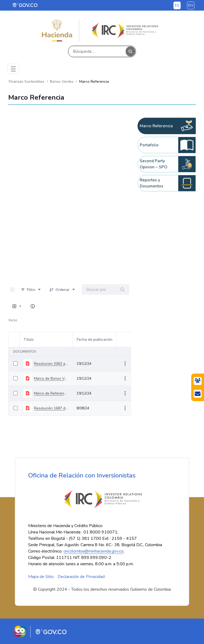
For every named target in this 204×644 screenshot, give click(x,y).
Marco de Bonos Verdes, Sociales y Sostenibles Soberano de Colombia (51, 378)
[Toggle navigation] (13, 69)
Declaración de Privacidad (81, 577)
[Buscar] (97, 51)
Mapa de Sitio (41, 577)
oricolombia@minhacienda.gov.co (93, 551)
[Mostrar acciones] (125, 363)
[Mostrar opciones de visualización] (17, 306)
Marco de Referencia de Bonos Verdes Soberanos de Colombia (51, 393)
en (191, 5)
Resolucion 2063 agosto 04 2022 (51, 364)
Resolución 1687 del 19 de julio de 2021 (51, 408)
